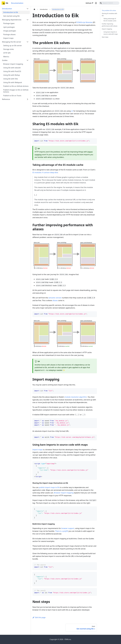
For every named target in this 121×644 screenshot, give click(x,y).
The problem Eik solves (109, 10)
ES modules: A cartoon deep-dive (45, 172)
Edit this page (39, 617)
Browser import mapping (64, 493)
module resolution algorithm (76, 397)
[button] (15, 9)
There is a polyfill (62, 531)
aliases (55, 300)
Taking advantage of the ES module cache (110, 20)
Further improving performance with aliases (110, 25)
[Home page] (34, 9)
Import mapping (107, 29)
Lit (72, 111)
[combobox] (109, 3)
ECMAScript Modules (84, 22)
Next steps (105, 37)
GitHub (89, 3)
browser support (68, 528)
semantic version (55, 298)
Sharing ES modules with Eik (110, 15)
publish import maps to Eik (49, 487)
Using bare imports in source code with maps (111, 33)
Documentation (17, 3)
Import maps (37, 450)
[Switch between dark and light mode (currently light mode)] (96, 3)
